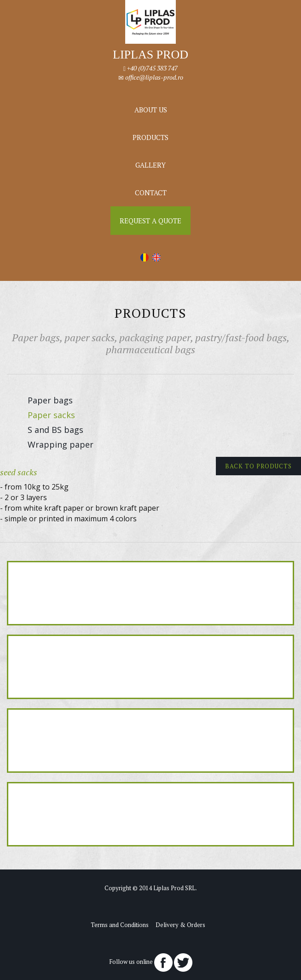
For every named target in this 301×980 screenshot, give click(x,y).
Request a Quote (150, 221)
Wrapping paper (61, 444)
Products (150, 137)
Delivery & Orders (180, 925)
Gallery (150, 165)
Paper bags (50, 400)
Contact (151, 192)
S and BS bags (55, 430)
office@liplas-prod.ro (154, 77)
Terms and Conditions (120, 925)
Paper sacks (51, 415)
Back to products (258, 466)
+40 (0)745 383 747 (152, 68)
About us (151, 110)
